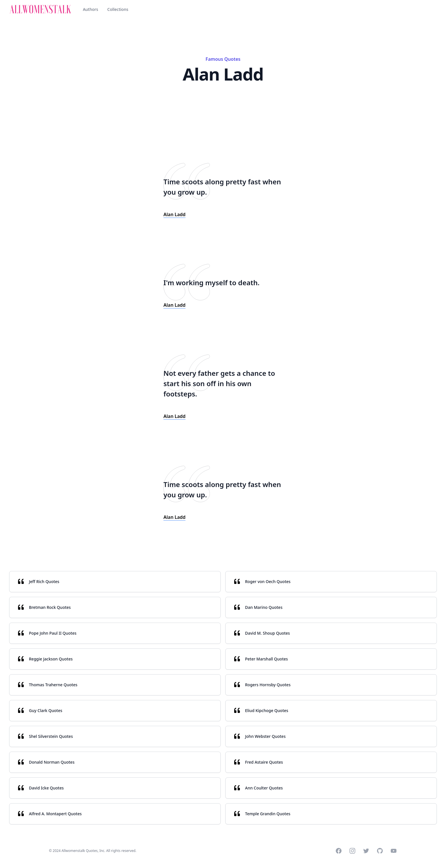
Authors (90, 9)
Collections (118, 9)
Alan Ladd (174, 214)
